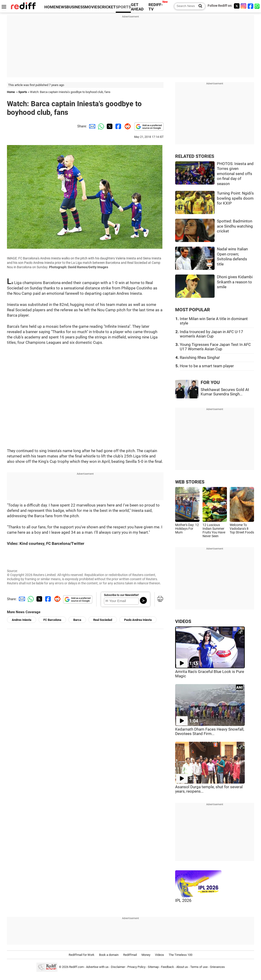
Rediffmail (130, 955)
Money (146, 955)
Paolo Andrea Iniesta (138, 620)
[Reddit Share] (127, 126)
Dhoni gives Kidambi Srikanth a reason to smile (235, 282)
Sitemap (153, 967)
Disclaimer (118, 967)
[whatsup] (258, 6)
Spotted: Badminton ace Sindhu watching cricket (235, 226)
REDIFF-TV (156, 7)
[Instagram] (244, 6)
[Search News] (199, 6)
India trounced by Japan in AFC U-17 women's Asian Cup (211, 334)
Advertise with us (97, 967)
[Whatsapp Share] (100, 126)
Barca (77, 620)
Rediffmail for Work (82, 955)
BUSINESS (76, 7)
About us (182, 967)
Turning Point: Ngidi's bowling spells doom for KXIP (235, 198)
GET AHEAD (137, 7)
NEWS (61, 7)
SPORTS (123, 7)
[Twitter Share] (109, 126)
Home (11, 92)
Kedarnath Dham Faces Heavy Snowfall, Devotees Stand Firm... (210, 732)
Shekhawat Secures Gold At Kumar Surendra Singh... (225, 392)
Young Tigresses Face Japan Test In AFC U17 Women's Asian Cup (215, 347)
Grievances (217, 967)
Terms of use (199, 967)
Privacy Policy (136, 967)
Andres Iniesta (22, 620)
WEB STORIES (190, 482)
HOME (50, 7)
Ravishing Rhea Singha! (200, 358)
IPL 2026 (183, 901)
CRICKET (108, 7)
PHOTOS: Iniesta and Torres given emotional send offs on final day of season (235, 174)
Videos (159, 955)
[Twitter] (237, 6)
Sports (23, 92)
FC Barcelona (52, 620)
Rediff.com (76, 967)
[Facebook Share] (118, 126)
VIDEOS (183, 621)
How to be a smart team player (207, 366)
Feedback (168, 967)
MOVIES (92, 7)
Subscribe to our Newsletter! (121, 595)
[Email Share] (91, 126)
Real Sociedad (103, 620)
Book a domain (109, 955)
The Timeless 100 (180, 955)
